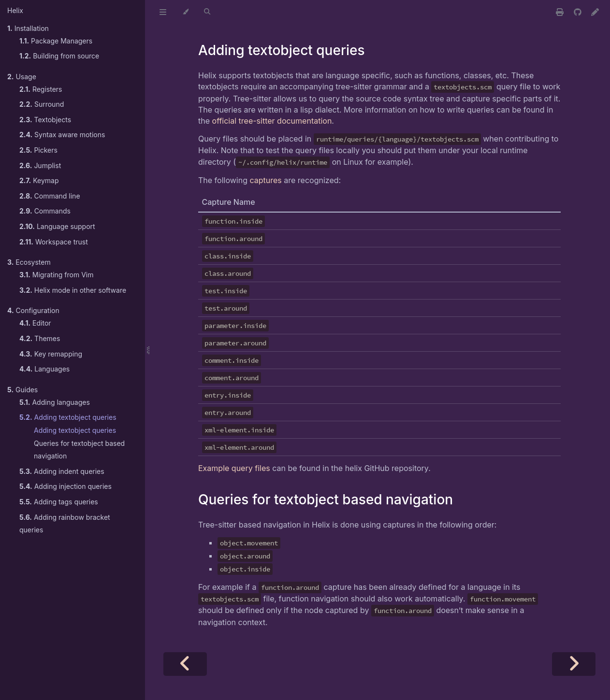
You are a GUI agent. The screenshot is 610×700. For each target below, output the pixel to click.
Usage (22, 77)
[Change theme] (185, 12)
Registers (41, 89)
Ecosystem (29, 262)
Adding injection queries (65, 486)
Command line (50, 196)
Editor (35, 323)
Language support (57, 226)
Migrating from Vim (56, 275)
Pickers (38, 150)
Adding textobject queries (68, 417)
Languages (44, 369)
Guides (22, 390)
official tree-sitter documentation (272, 121)
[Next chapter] (574, 664)
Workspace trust (54, 242)
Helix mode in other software (73, 290)
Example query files (234, 468)
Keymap (39, 180)
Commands (45, 211)
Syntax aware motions (62, 135)
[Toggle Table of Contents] (163, 12)
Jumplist (40, 165)
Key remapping (51, 354)
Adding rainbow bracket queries (65, 524)
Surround (42, 104)
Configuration (33, 310)
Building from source (59, 56)
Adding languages (55, 402)
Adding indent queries (62, 471)
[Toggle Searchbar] (207, 12)
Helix (15, 10)
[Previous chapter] (185, 664)
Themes (40, 338)
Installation (28, 28)
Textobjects (45, 120)
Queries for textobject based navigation (79, 450)
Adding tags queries (59, 502)
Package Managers (56, 41)
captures (265, 180)
